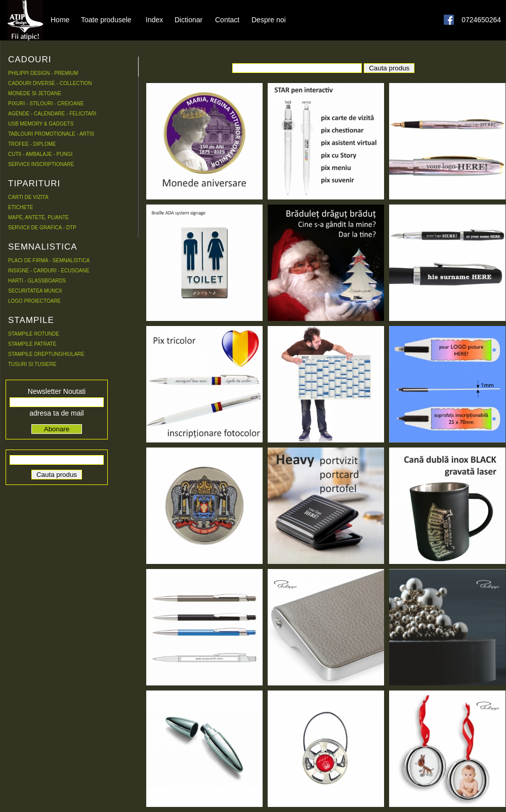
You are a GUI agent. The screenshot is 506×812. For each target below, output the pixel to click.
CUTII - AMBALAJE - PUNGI (40, 154)
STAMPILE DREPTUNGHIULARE (46, 354)
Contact (227, 19)
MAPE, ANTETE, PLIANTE (38, 217)
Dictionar (188, 19)
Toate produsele (106, 19)
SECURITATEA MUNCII (35, 291)
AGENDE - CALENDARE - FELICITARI (52, 114)
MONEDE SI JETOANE (35, 93)
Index (154, 19)
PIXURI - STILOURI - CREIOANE (46, 104)
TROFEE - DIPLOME (32, 144)
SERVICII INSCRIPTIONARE (41, 164)
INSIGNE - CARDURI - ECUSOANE (49, 271)
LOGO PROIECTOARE (34, 301)
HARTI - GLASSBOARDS (37, 281)
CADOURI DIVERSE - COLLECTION (50, 83)
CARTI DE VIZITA (28, 197)
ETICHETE (20, 207)
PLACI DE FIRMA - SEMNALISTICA (49, 260)
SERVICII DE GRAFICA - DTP (42, 228)
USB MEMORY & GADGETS (41, 124)
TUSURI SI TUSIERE (32, 364)
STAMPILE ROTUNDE (34, 334)
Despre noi (269, 19)
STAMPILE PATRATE (32, 344)
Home (60, 19)
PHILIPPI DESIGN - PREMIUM (43, 73)
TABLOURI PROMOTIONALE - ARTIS (51, 134)
